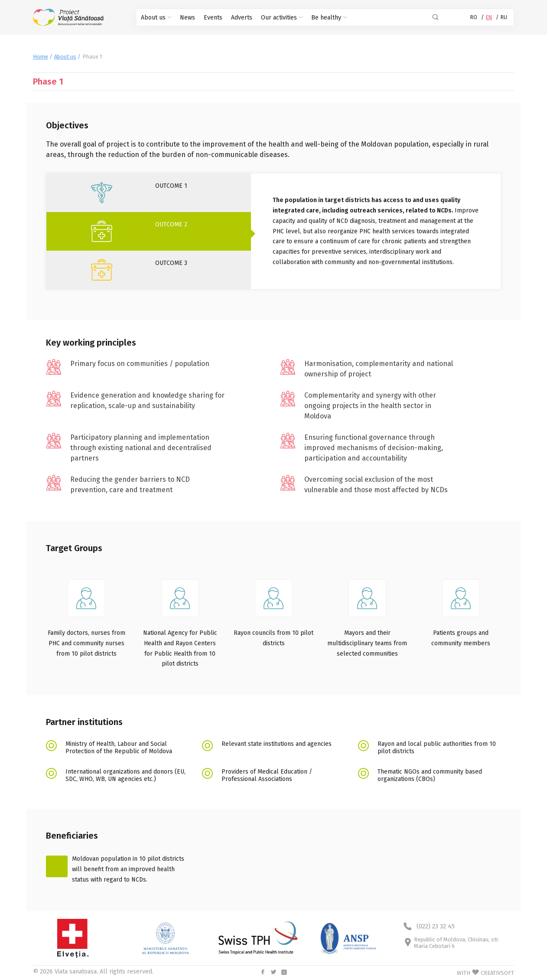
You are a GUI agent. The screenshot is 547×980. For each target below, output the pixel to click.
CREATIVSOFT (497, 973)
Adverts (242, 18)
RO (474, 17)
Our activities (282, 18)
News (187, 18)
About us (156, 18)
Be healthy (329, 18)
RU (504, 17)
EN (489, 17)
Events (213, 18)
